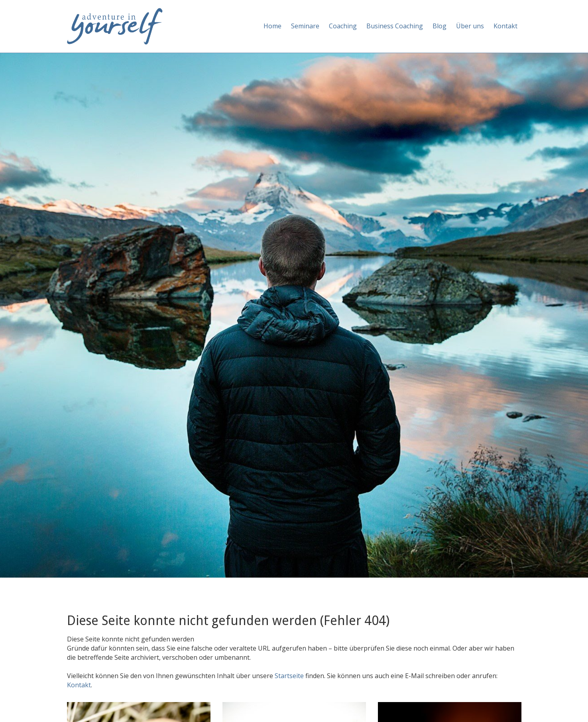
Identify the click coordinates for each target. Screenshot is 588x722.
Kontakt (505, 26)
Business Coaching (395, 26)
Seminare (305, 26)
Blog (440, 26)
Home (272, 26)
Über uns (470, 26)
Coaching (343, 26)
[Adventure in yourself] (115, 26)
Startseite (290, 676)
